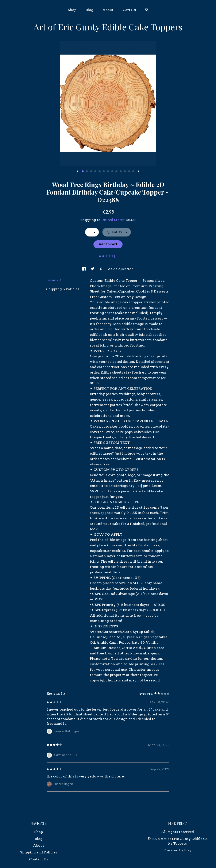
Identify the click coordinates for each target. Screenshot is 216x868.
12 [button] (129, 171)
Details (54, 280)
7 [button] (108, 171)
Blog (89, 10)
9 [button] (116, 171)
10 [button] (121, 171)
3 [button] (91, 171)
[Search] (147, 10)
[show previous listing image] (78, 172)
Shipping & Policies (63, 289)
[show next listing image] (138, 172)
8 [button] (112, 171)
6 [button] (104, 171)
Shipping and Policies (39, 852)
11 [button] (125, 171)
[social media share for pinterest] (101, 269)
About (108, 10)
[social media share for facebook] (84, 269)
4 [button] (95, 171)
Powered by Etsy (178, 850)
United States (113, 220)
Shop (72, 10)
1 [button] (83, 171)
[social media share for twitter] (93, 269)
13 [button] (133, 171)
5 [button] (100, 171)
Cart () (129, 10)
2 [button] (87, 171)
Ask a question (121, 269)
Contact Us (39, 859)
